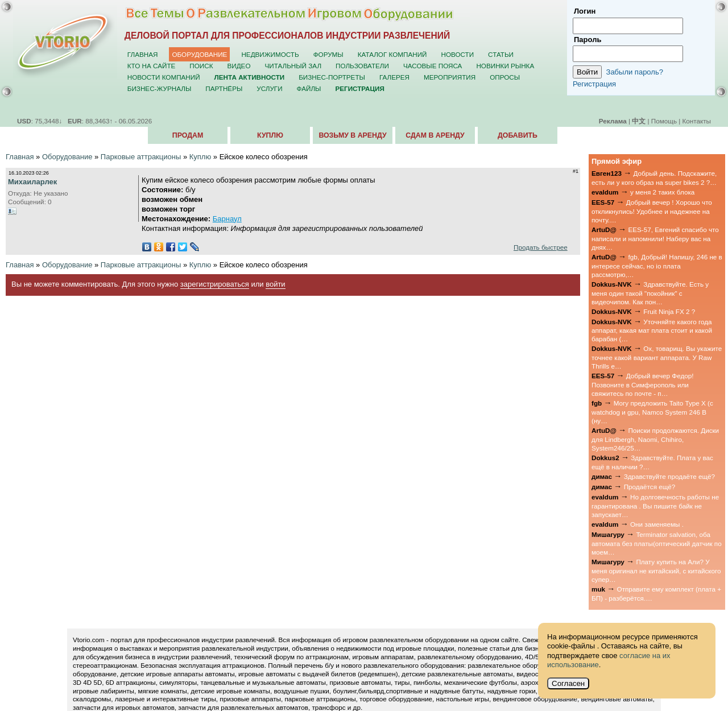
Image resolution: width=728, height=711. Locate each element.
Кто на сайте (152, 66)
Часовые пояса (433, 66)
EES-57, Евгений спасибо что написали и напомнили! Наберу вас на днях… (655, 238)
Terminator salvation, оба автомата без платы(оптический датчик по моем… (657, 543)
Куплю (270, 135)
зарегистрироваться (215, 284)
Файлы (309, 88)
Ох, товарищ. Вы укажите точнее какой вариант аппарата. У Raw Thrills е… (657, 357)
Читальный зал (293, 66)
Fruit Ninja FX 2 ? (669, 311)
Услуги (269, 88)
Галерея (394, 77)
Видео (239, 66)
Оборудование (199, 54)
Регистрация (594, 84)
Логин (585, 11)
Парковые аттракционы (141, 157)
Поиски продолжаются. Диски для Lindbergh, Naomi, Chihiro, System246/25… (655, 439)
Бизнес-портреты (332, 77)
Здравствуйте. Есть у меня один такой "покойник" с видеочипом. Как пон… (650, 293)
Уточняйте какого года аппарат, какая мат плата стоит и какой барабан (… (652, 330)
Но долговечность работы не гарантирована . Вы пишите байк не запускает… (655, 506)
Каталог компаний (392, 54)
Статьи (501, 54)
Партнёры (224, 88)
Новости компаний (164, 77)
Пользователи (362, 66)
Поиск (201, 66)
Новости (457, 54)
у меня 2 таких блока (662, 192)
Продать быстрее (541, 247)
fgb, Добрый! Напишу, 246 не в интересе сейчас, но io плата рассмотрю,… (657, 266)
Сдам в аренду (435, 135)
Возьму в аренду (352, 135)
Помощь (664, 121)
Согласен (568, 683)
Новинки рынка (505, 66)
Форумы (328, 54)
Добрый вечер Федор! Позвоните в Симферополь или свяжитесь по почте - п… (642, 385)
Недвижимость (270, 54)
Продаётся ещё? (650, 487)
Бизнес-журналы (159, 88)
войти (275, 284)
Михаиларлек (32, 182)
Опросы (505, 77)
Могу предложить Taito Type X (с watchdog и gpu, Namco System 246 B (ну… (652, 412)
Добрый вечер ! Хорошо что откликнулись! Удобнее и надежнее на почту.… (652, 211)
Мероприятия (450, 77)
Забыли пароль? (635, 72)
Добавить (518, 135)
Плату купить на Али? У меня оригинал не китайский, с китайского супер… (656, 571)
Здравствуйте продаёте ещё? (669, 476)
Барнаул (227, 219)
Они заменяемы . (657, 524)
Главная (143, 54)
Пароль (588, 40)
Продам (188, 135)
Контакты (697, 121)
